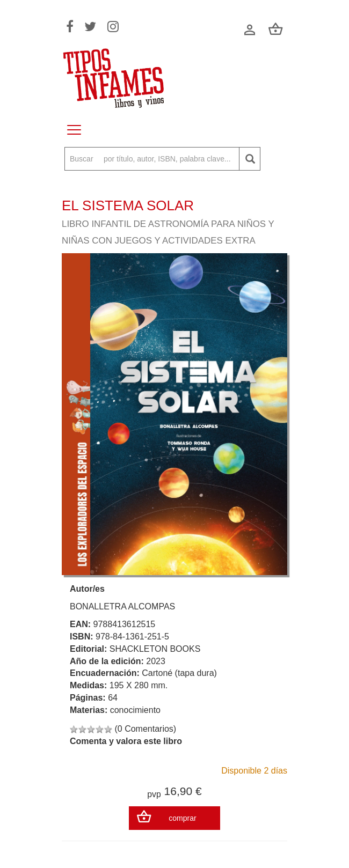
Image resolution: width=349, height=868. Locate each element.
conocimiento (135, 710)
